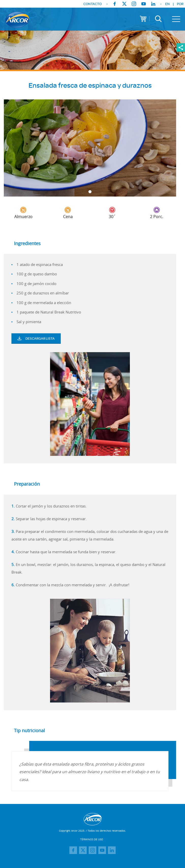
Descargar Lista (36, 338)
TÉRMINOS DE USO (92, 839)
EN (167, 4)
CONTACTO (92, 4)
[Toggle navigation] (176, 19)
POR (180, 4)
